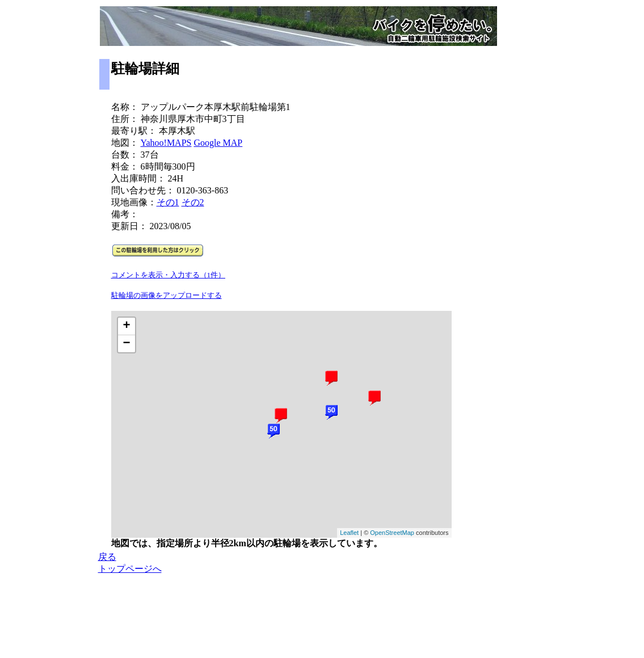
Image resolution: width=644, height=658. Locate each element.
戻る (107, 557)
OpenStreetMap (392, 533)
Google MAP (218, 143)
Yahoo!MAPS (166, 143)
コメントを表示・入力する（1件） (169, 275)
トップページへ (130, 569)
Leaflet (349, 533)
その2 (193, 202)
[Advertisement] (499, 261)
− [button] (126, 344)
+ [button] (126, 326)
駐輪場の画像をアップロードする (167, 295)
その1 (168, 202)
